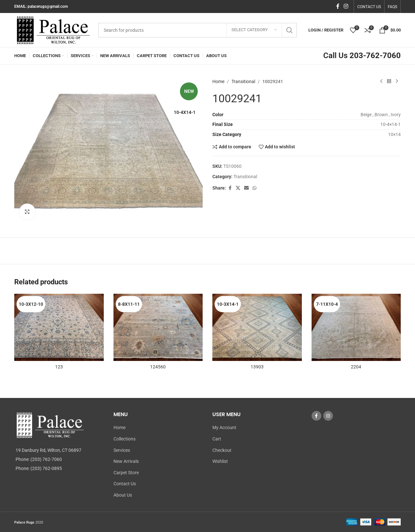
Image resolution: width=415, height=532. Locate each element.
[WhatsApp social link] (255, 188)
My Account (224, 427)
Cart (217, 439)
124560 (158, 367)
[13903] (257, 327)
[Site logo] (53, 30)
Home (218, 81)
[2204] (356, 327)
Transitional (243, 81)
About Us (123, 495)
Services (122, 450)
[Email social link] (246, 188)
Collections (124, 439)
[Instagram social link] (346, 6)
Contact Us (125, 484)
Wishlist (220, 461)
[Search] (198, 30)
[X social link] (238, 188)
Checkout (222, 450)
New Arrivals (126, 461)
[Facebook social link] (338, 6)
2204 (356, 367)
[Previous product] (381, 81)
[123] (59, 327)
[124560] (158, 327)
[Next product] (397, 81)
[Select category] (254, 30)
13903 (257, 367)
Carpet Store (126, 473)
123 (59, 367)
